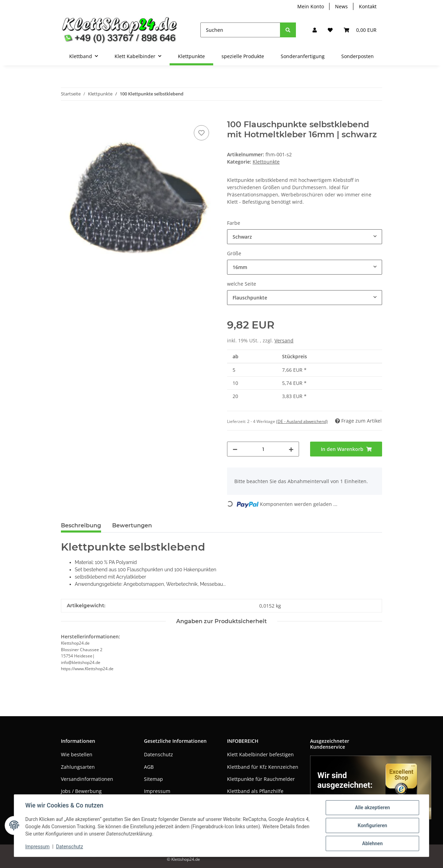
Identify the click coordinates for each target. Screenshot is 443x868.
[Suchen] (240, 30)
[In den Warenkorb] (66, 116)
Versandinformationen (87, 779)
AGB (149, 767)
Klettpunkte (266, 162)
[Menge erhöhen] (291, 449)
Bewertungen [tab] (132, 525)
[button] (315, 30)
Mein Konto (311, 6)
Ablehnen (372, 843)
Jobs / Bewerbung (81, 791)
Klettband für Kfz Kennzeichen (263, 767)
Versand (284, 340)
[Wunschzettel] (330, 30)
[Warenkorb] (360, 30)
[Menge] (263, 449)
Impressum (157, 791)
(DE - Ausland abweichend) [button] (302, 421)
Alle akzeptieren (372, 807)
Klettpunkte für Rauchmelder (261, 779)
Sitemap (153, 779)
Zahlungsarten (78, 767)
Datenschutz (159, 754)
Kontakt (368, 6)
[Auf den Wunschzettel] (201, 133)
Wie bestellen (77, 754)
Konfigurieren (372, 825)
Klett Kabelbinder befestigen (260, 754)
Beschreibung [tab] (81, 525)
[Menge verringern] (235, 449)
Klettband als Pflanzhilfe (255, 791)
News (341, 6)
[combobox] (305, 237)
